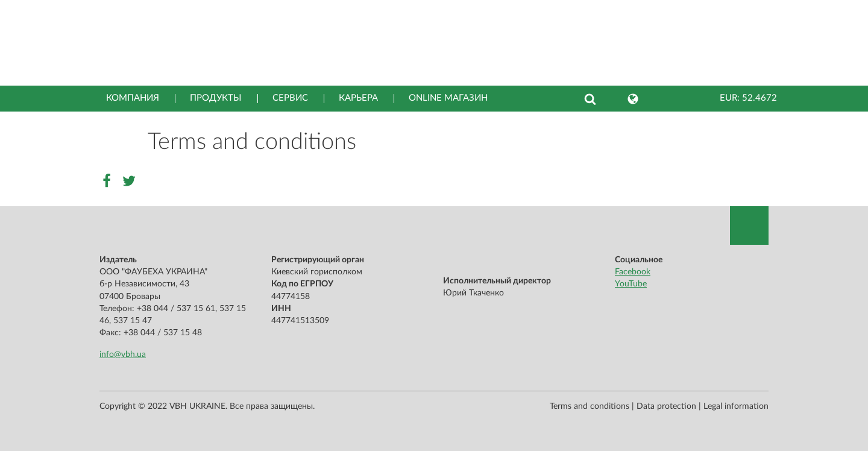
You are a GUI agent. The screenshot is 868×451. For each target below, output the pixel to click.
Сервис (290, 98)
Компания (133, 98)
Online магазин (448, 98)
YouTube (631, 284)
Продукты (216, 98)
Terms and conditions (590, 406)
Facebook (633, 272)
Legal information (736, 406)
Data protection (666, 406)
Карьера (358, 98)
